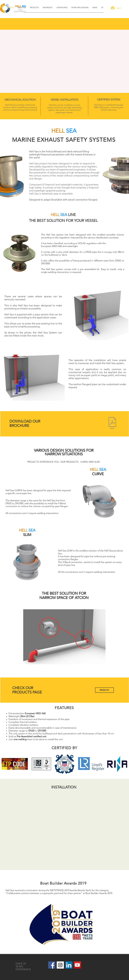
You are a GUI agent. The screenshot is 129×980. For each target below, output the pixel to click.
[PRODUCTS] (104, 690)
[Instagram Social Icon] (60, 965)
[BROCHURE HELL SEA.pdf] (112, 423)
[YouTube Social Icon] (77, 965)
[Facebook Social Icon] (52, 965)
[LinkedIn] (69, 965)
